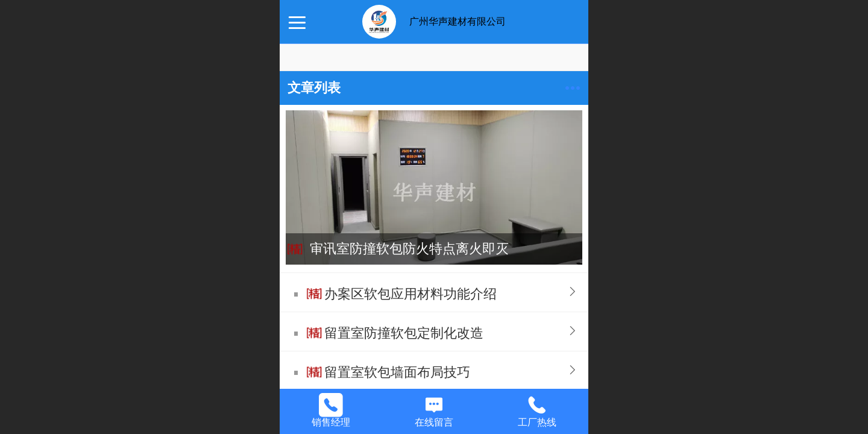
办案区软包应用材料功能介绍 (410, 294)
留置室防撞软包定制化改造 (404, 333)
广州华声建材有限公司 (458, 21)
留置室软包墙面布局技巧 (397, 372)
